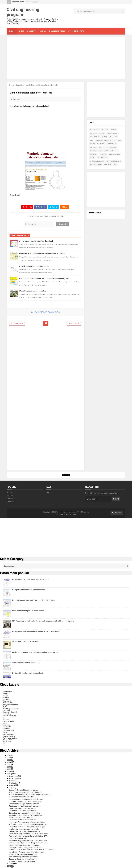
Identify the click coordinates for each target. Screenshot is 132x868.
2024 (10, 754)
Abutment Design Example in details (24, 858)
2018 (10, 768)
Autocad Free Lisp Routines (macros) (24, 852)
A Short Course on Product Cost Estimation (26, 790)
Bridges (113, 130)
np (107, 147)
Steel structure (102, 158)
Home (12, 85)
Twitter (53, 207)
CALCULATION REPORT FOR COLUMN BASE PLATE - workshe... (34, 847)
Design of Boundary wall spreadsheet (28, 673)
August (13, 784)
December (14, 775)
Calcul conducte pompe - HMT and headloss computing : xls (45, 279)
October (13, 779)
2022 (10, 759)
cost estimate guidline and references (24, 854)
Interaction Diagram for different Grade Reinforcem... (31, 838)
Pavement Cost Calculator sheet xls (23, 818)
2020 (10, 763)
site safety (94, 154)
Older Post (72, 323)
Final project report (98, 144)
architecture (95, 130)
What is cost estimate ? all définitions (24, 795)
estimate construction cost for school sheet (27, 813)
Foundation (112, 144)
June (12, 861)
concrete (102, 133)
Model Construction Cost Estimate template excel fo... (31, 793)
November (14, 777)
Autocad (105, 130)
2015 (10, 863)
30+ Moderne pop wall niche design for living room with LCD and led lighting (43, 621)
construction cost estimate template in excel (27, 797)
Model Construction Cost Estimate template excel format (35, 652)
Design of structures (109, 137)
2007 (10, 865)
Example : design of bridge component (25, 788)
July (11, 786)
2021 (10, 761)
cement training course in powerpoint (24, 806)
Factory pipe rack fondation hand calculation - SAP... (30, 833)
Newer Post (19, 323)
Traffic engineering (114, 161)
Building (93, 133)
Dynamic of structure (103, 140)
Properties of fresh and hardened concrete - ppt (28, 824)
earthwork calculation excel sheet (26, 663)
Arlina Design (71, 514)
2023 (10, 757)
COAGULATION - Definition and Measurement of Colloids (43, 254)
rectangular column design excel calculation (27, 845)
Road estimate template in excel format (28, 611)
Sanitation (20, 85)
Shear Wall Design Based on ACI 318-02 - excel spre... (30, 831)
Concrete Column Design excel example (25, 843)
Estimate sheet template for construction (26, 811)
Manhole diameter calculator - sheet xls (25, 827)
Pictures (113, 147)
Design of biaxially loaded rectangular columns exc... (30, 840)
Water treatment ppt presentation (33, 291)
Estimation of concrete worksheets (23, 809)
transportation (96, 165)
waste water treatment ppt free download (37, 241)
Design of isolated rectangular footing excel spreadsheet (36, 632)
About (9, 493)
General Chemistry (97, 147)
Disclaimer (11, 499)
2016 (10, 772)
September (14, 781)
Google (27, 207)
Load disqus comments (45, 312)
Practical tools (96, 151)
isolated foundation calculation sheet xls (25, 829)
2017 (10, 770)
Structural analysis (97, 161)
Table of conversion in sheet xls (22, 815)
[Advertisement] (66, 58)
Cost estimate (95, 137)
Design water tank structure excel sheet (28, 590)
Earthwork (117, 140)
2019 (10, 766)
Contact (10, 496)
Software (103, 154)
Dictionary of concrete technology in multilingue (28, 820)
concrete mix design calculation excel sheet (27, 799)
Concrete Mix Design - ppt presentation (25, 802)
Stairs (92, 158)
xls (115, 165)
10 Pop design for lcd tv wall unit (25, 642)
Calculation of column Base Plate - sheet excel (28, 849)
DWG (92, 140)
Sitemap (10, 502)
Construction (113, 133)
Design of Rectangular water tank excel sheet (31, 579)
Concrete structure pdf (18, 836)
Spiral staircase (114, 154)
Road (106, 151)
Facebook (40, 207)
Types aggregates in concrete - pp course (26, 804)
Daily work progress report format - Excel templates (33, 600)
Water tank (108, 165)
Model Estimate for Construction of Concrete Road (30, 822)
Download (15, 195)
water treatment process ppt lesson (34, 266)
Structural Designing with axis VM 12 (24, 856)
